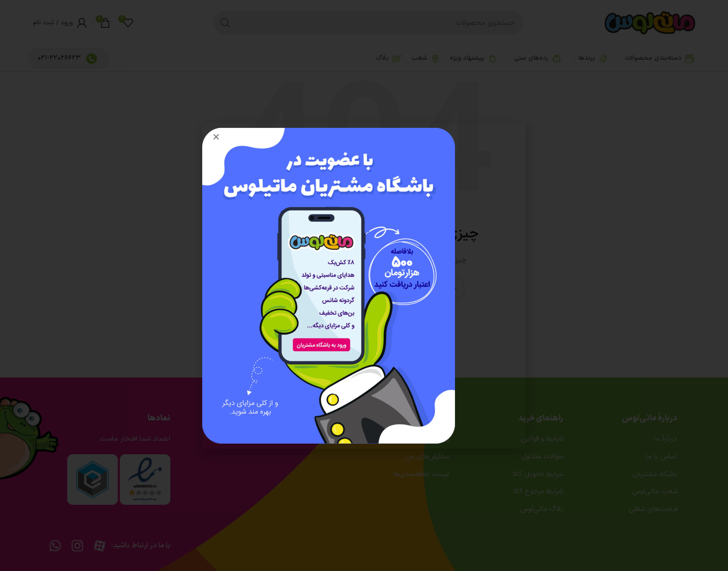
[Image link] (329, 285)
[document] (364, 285)
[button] (216, 137)
